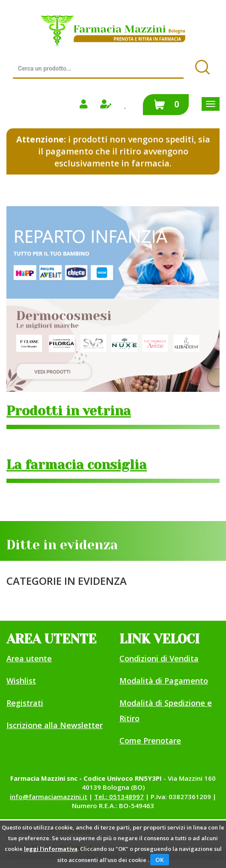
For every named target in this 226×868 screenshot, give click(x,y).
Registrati (25, 703)
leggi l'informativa (51, 849)
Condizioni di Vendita (159, 658)
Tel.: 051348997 (119, 797)
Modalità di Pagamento (164, 681)
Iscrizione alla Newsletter (55, 725)
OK (160, 860)
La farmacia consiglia (77, 465)
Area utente (29, 658)
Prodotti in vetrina (69, 411)
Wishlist (21, 681)
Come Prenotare (150, 741)
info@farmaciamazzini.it (49, 797)
